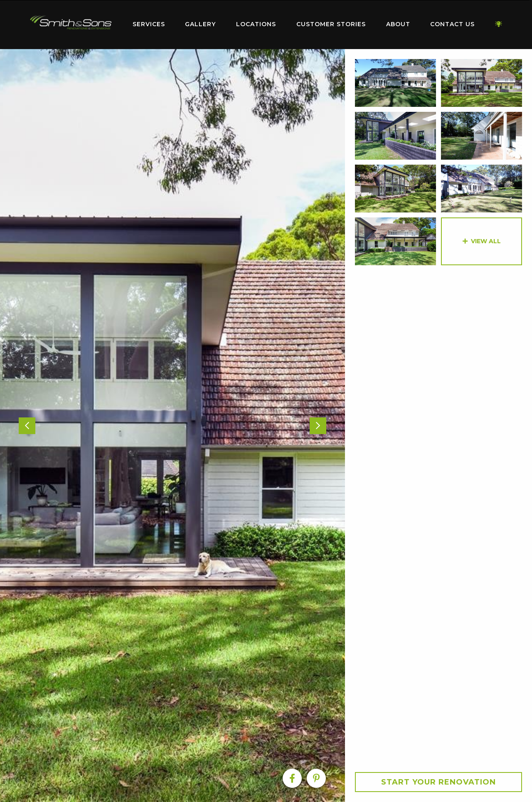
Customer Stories (331, 24)
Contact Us (452, 24)
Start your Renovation (438, 782)
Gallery (200, 24)
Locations (256, 24)
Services (149, 24)
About (398, 24)
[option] (172, 426)
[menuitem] (71, 25)
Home (71, 23)
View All (486, 241)
